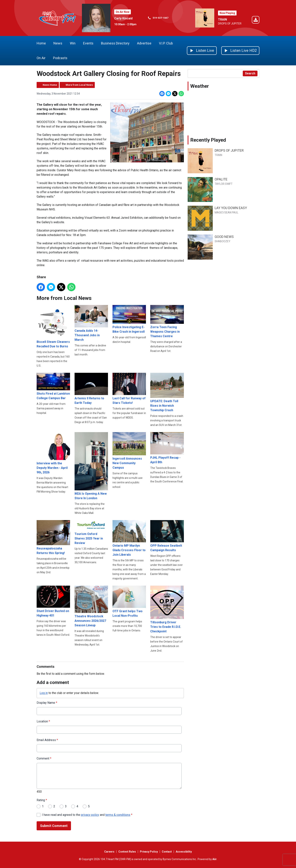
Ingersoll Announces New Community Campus (129, 451)
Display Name (47, 703)
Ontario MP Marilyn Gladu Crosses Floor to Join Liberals (129, 538)
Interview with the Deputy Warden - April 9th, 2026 (53, 453)
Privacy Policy (149, 852)
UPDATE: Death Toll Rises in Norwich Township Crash (167, 392)
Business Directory (115, 43)
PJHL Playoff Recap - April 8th (167, 448)
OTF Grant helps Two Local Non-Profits (129, 601)
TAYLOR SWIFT (224, 184)
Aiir (215, 859)
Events (88, 43)
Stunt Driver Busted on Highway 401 (53, 601)
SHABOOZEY (222, 241)
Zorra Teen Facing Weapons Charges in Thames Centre (167, 321)
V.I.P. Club (166, 43)
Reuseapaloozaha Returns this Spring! (53, 537)
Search (250, 73)
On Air (41, 58)
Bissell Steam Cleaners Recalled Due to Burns (53, 326)
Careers (109, 852)
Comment (44, 758)
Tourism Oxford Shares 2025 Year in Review (91, 532)
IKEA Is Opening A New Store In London (91, 466)
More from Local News (79, 85)
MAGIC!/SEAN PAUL (226, 212)
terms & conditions (118, 815)
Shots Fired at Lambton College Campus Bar (53, 386)
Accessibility (184, 852)
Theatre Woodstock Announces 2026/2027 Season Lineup (91, 606)
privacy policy (90, 815)
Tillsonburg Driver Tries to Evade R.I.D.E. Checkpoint (167, 609)
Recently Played (208, 140)
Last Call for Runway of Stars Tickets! (129, 389)
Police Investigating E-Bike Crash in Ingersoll (129, 319)
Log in (44, 693)
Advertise (144, 43)
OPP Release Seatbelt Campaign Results (167, 536)
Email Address (47, 740)
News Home (50, 85)
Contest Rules (127, 852)
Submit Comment (54, 826)
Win (73, 43)
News (58, 43)
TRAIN (222, 19)
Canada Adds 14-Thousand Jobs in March (91, 323)
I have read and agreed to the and (87, 815)
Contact (167, 852)
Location (43, 721)
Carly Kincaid (123, 18)
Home (41, 43)
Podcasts (60, 58)
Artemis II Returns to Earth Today (91, 389)
